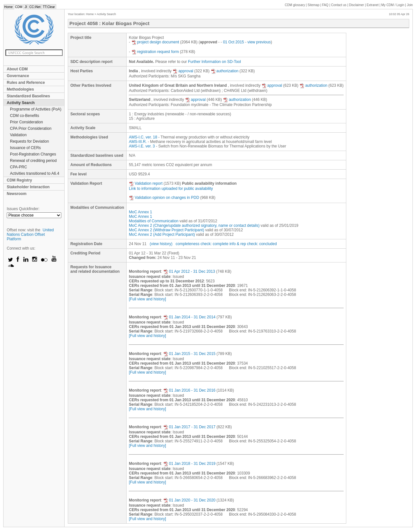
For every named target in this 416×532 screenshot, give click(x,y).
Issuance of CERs (25, 148)
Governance (18, 76)
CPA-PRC (18, 167)
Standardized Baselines (28, 96)
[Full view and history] (147, 299)
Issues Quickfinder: (23, 209)
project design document (155, 42)
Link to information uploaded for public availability (171, 189)
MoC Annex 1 (140, 212)
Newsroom (17, 194)
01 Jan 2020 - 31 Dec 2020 (189, 500)
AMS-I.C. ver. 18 (143, 137)
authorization (225, 71)
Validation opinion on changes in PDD (164, 198)
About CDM (17, 69)
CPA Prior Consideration (31, 129)
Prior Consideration (27, 122)
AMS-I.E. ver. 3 (142, 146)
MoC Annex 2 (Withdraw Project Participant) (166, 230)
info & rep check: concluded (253, 244)
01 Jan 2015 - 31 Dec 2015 (189, 354)
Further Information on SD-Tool (214, 62)
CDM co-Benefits (25, 116)
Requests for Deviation (29, 141)
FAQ (325, 5)
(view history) (161, 244)
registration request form (155, 52)
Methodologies (20, 89)
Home (9, 7)
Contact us (339, 5)
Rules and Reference (26, 83)
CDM (19, 7)
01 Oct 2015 (233, 42)
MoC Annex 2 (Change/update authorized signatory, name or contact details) (194, 226)
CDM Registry (19, 180)
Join (410, 5)
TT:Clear (49, 7)
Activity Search (21, 103)
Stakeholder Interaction (28, 187)
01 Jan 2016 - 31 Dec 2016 (189, 390)
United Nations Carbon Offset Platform (30, 235)
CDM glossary (295, 5)
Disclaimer (357, 5)
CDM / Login (393, 5)
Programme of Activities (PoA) (36, 109)
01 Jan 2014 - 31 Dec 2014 (189, 317)
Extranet (372, 5)
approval (183, 71)
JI (26, 7)
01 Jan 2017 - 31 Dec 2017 (189, 427)
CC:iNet (35, 7)
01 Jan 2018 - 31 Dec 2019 (189, 464)
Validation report (146, 183)
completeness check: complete (202, 244)
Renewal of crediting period (33, 161)
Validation (18, 135)
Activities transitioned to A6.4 (35, 173)
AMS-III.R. (138, 142)
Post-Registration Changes (33, 154)
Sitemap (314, 5)
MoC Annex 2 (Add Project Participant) (162, 235)
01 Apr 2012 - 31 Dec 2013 (189, 271)
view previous (259, 42)
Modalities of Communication (154, 221)
